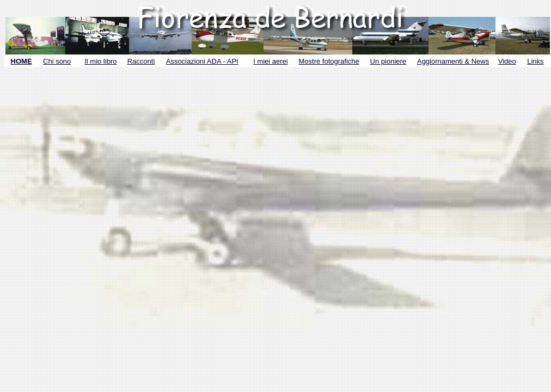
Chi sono (57, 61)
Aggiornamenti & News (453, 61)
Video (507, 61)
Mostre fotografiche (329, 61)
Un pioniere (388, 61)
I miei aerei (271, 61)
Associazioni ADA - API (202, 61)
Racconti (141, 61)
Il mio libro (100, 61)
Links (535, 61)
